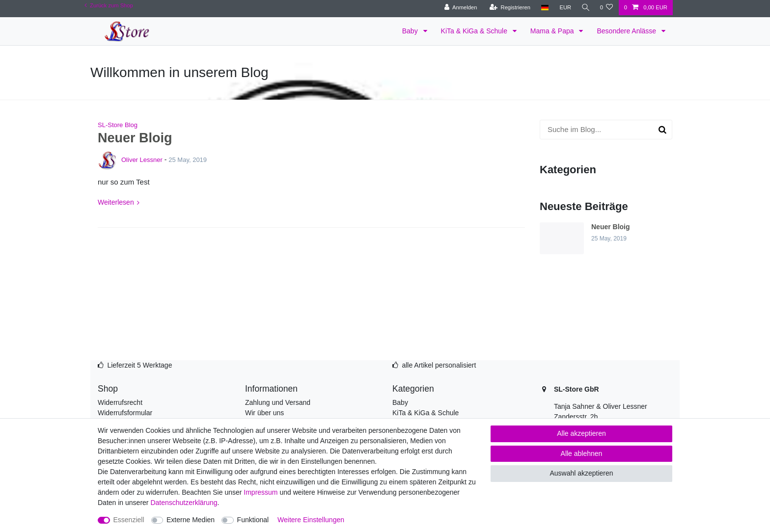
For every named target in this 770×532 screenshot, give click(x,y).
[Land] (543, 8)
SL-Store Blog (118, 125)
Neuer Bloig (135, 138)
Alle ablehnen (582, 453)
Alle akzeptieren (581, 433)
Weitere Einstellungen (311, 520)
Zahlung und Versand (278, 402)
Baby (411, 31)
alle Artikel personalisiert (439, 365)
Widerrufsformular (125, 413)
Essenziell (129, 520)
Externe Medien (191, 520)
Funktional (253, 520)
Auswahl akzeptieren (581, 473)
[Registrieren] (508, 8)
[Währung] (563, 8)
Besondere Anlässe (627, 31)
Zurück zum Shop (109, 5)
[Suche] (584, 8)
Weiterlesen (116, 202)
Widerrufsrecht (120, 402)
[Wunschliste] (606, 8)
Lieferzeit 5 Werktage (139, 365)
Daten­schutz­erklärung (184, 503)
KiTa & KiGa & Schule (475, 31)
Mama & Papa (553, 31)
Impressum (261, 492)
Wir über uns (264, 413)
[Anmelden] (459, 8)
